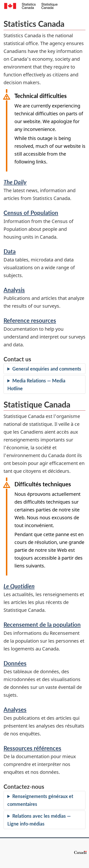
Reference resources (30, 320)
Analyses (15, 709)
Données (15, 663)
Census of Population (31, 213)
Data (10, 251)
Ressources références (32, 748)
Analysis (14, 290)
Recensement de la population (42, 624)
